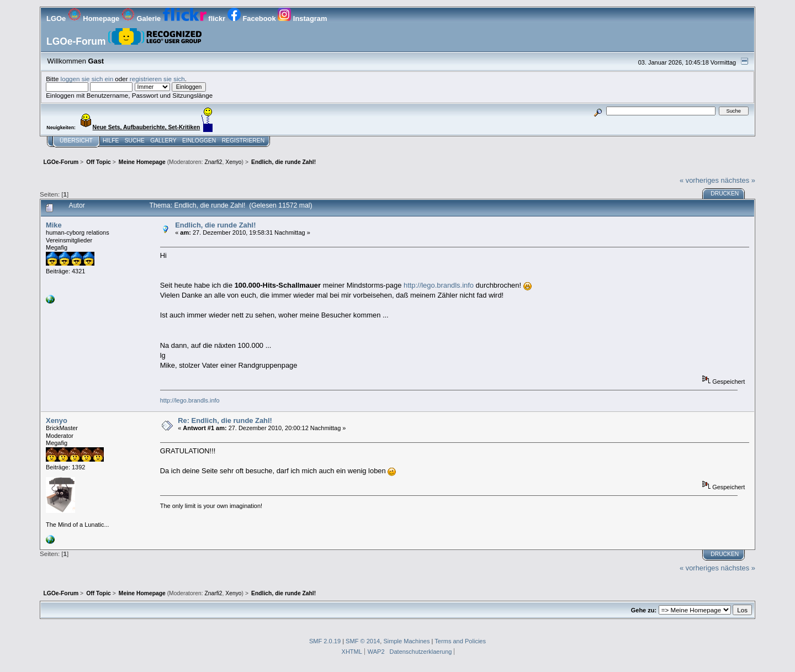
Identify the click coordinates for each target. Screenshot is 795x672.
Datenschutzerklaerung (421, 652)
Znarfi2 (213, 162)
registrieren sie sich (157, 79)
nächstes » (738, 180)
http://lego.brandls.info (439, 285)
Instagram (302, 18)
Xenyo (233, 162)
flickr (195, 18)
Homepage (95, 18)
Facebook (253, 18)
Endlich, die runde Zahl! (215, 225)
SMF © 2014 (363, 641)
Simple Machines (406, 641)
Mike (54, 225)
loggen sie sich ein (87, 79)
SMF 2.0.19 (325, 641)
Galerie (142, 18)
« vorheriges (699, 180)
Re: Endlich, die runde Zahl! (225, 420)
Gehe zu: (644, 610)
